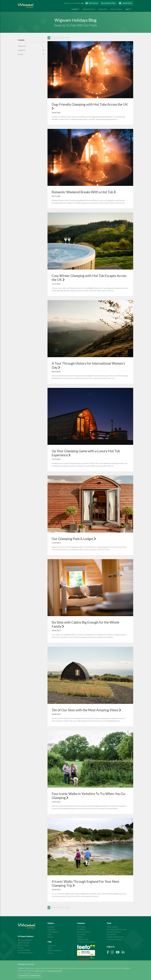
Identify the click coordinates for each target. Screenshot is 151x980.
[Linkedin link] (124, 953)
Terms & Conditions (54, 950)
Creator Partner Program (86, 942)
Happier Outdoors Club (115, 937)
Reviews (51, 937)
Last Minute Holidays (114, 939)
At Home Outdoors (25, 940)
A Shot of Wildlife (24, 950)
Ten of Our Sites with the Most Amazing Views (86, 710)
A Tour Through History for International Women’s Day (88, 365)
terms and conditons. (55, 971)
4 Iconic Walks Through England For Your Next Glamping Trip (85, 883)
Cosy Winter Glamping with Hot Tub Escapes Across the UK (89, 278)
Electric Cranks (23, 945)
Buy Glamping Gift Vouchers (117, 929)
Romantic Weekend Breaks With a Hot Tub (84, 192)
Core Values (81, 934)
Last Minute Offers (108, 3)
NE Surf (21, 948)
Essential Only (35, 975)
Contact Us (52, 945)
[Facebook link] (109, 953)
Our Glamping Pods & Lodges (74, 539)
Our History (81, 927)
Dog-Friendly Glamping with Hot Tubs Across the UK (90, 106)
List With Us (81, 929)
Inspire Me (51, 929)
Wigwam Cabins (83, 939)
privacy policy (40, 971)
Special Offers (125, 3)
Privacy (50, 953)
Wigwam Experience (89, 9)
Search (128, 9)
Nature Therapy (24, 943)
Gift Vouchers (92, 3)
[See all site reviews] (86, 953)
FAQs (50, 948)
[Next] (68, 38)
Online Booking (112, 927)
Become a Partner (117, 9)
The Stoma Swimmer (25, 953)
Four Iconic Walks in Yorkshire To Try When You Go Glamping (88, 796)
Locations (75, 9)
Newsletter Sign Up (114, 932)
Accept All (23, 975)
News (50, 934)
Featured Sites (103, 9)
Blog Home (22, 46)
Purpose (80, 937)
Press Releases (53, 932)
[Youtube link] (119, 953)
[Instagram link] (113, 953)
